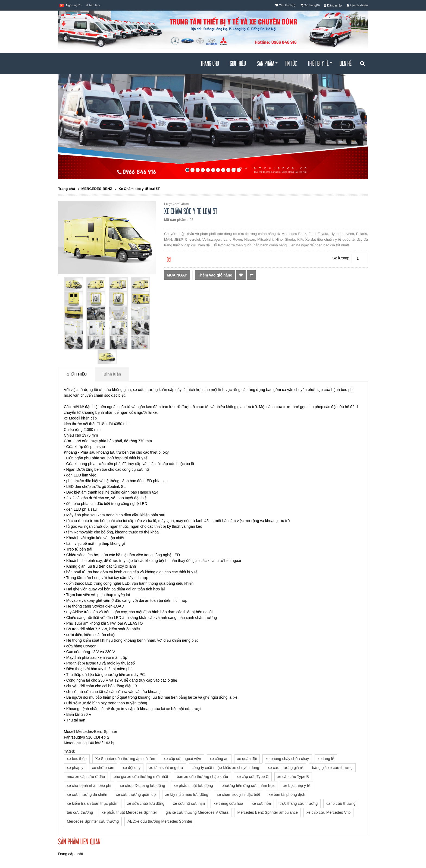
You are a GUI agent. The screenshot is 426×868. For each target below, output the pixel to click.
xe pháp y (75, 768)
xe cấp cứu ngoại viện (182, 759)
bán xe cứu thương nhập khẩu (203, 777)
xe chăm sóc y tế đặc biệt (238, 794)
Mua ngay (177, 275)
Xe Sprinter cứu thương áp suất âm (125, 759)
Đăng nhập (333, 5)
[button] (79, 149)
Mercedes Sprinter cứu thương (93, 821)
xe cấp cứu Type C (253, 777)
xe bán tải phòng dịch (287, 794)
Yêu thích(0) (285, 5)
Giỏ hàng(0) (310, 5)
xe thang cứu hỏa (228, 803)
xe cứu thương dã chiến (87, 794)
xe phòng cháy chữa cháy (287, 759)
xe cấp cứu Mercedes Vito (328, 812)
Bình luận (112, 374)
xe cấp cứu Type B (293, 777)
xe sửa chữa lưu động (146, 803)
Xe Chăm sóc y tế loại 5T (139, 189)
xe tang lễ (326, 759)
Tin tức (291, 64)
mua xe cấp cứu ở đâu (86, 777)
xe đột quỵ (132, 768)
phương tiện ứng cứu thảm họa (248, 786)
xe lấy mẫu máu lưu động (187, 794)
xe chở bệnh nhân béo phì (89, 786)
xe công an (219, 759)
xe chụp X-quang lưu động (142, 786)
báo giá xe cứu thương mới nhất (141, 777)
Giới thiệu (238, 64)
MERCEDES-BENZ (97, 189)
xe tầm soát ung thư (166, 768)
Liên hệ (346, 64)
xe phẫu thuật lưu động (193, 786)
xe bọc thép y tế (297, 786)
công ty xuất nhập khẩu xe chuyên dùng (225, 768)
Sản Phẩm (267, 64)
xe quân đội (247, 759)
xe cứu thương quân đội (136, 794)
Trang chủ (210, 64)
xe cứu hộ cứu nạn (189, 803)
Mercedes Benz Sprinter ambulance (267, 812)
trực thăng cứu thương (299, 803)
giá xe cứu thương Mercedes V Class (197, 812)
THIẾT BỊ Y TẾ (320, 64)
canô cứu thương (341, 803)
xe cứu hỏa (261, 803)
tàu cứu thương (80, 812)
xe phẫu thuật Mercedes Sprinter (129, 812)
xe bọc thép (77, 759)
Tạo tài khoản (357, 5)
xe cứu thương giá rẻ (286, 768)
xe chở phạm (103, 768)
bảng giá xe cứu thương (332, 768)
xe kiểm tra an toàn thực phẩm (93, 803)
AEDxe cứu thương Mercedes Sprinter (160, 821)
